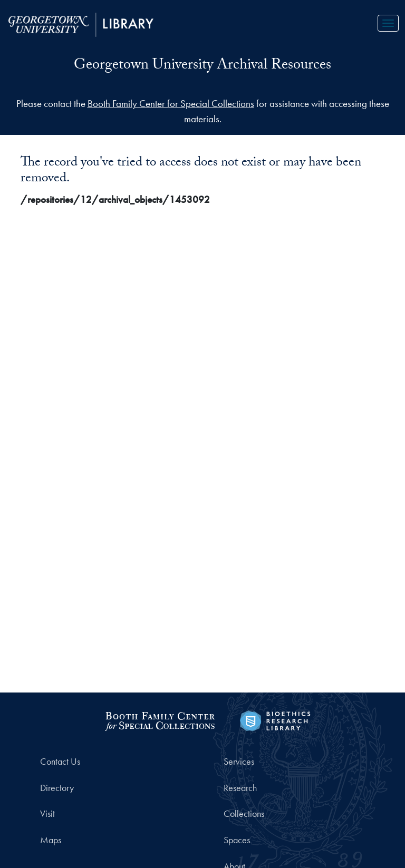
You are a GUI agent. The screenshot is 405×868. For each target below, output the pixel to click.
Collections (244, 814)
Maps (51, 840)
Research (240, 788)
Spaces (237, 840)
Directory (57, 788)
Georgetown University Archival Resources (202, 66)
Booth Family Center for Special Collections (171, 104)
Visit (47, 814)
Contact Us (60, 762)
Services (239, 762)
